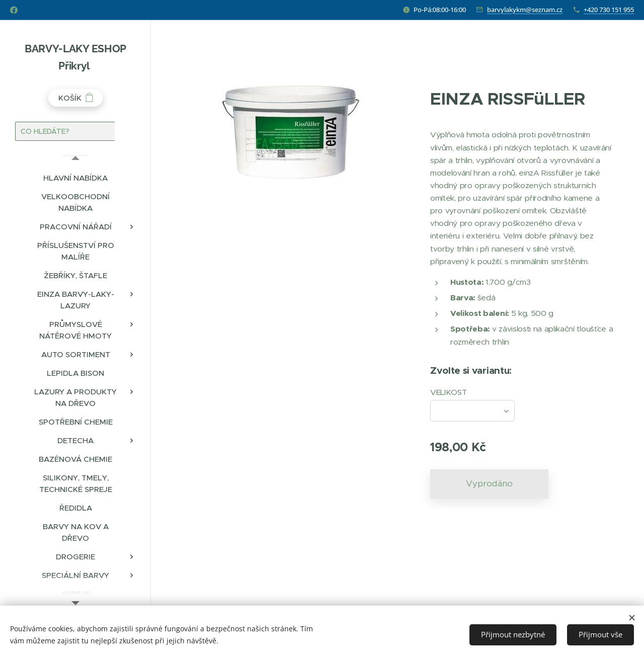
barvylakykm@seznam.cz (525, 10)
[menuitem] (75, 178)
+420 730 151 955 (609, 10)
